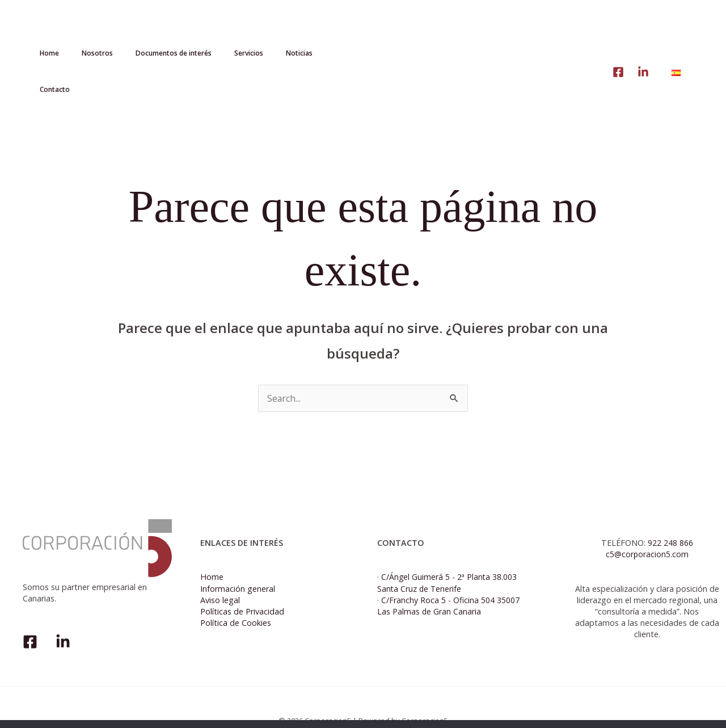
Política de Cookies (236, 596)
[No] (712, 710)
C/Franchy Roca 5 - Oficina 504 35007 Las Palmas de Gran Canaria (448, 579)
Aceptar (584, 710)
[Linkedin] (643, 32)
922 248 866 (670, 516)
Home (212, 550)
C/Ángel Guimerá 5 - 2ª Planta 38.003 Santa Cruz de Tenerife (448, 556)
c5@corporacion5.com (647, 527)
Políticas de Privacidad (242, 585)
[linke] (618, 32)
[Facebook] (30, 615)
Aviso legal (220, 573)
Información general (238, 561)
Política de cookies (646, 710)
